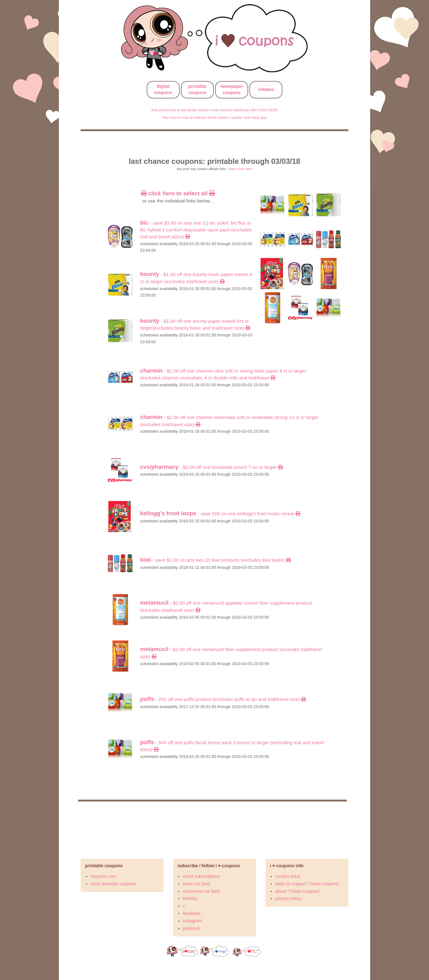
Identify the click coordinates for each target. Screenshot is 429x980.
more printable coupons (113, 884)
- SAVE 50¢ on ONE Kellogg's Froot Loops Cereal (220, 514)
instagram (193, 921)
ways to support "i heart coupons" (308, 884)
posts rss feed (197, 884)
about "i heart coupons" (298, 891)
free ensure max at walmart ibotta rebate (195, 117)
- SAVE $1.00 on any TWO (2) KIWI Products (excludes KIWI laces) (215, 560)
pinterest (191, 928)
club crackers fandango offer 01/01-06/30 (244, 110)
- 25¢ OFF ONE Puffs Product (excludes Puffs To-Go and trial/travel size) (223, 699)
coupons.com (104, 876)
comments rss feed (201, 891)
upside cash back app (249, 117)
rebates (266, 89)
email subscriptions (202, 876)
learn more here (241, 169)
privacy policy (288, 898)
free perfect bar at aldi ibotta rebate (179, 110)
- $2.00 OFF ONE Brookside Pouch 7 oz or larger (211, 467)
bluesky (190, 898)
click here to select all (178, 193)
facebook (192, 913)
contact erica (288, 876)
